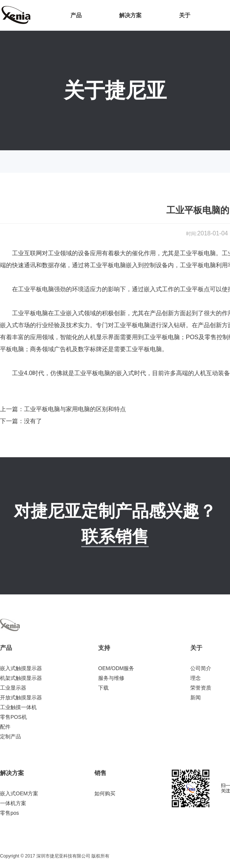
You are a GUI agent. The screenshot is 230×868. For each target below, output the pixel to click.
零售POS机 (13, 717)
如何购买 (105, 793)
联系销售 (115, 537)
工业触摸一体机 (18, 707)
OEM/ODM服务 (116, 668)
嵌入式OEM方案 (19, 793)
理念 (196, 678)
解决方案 (130, 15)
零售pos (10, 813)
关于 (185, 15)
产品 (76, 15)
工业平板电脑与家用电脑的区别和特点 (75, 409)
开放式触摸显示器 (21, 697)
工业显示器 (13, 688)
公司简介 (201, 668)
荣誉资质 (201, 688)
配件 (5, 727)
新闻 (196, 697)
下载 (103, 688)
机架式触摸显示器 (21, 678)
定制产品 (10, 736)
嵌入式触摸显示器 (21, 668)
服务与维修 (111, 678)
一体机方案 (13, 803)
